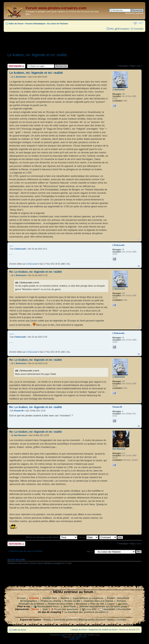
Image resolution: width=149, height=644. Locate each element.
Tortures (121, 601)
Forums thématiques (35, 24)
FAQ (111, 29)
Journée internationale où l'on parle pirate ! (104, 606)
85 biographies (29, 601)
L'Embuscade (20, 249)
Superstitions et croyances (88, 598)
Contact (122, 620)
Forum (35, 609)
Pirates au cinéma (51, 601)
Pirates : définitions (118, 598)
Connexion (139, 29)
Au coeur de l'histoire (58, 24)
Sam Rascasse (20, 435)
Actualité (34, 598)
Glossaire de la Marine (31, 604)
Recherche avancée (134, 13)
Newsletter (110, 609)
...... (12, 333)
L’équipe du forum (78, 630)
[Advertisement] (74, 41)
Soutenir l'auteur (106, 620)
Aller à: (90, 551)
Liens (124, 604)
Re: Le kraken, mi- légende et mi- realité (36, 272)
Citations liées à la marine (98, 601)
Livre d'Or (91, 609)
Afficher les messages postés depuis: (51, 537)
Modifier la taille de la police (141, 23)
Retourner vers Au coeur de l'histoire (26, 551)
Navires (65, 598)
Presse (47, 620)
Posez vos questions (66, 609)
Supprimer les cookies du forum (103, 630)
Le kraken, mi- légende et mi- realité (37, 55)
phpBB (63, 635)
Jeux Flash (70, 606)
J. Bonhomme (20, 77)
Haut (139, 240)
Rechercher (124, 609)
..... (11, 245)
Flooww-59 (19, 411)
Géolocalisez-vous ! (49, 606)
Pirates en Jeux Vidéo (60, 604)
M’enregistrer (124, 29)
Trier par (88, 537)
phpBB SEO (74, 639)
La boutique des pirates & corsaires (85, 612)
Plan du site (97, 604)
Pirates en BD (72, 601)
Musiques (82, 604)
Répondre (16, 66)
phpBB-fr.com (81, 637)
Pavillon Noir (50, 598)
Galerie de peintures (65, 620)
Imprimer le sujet (135, 23)
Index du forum (16, 24)
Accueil (21, 598)
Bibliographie (86, 620)
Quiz (45, 609)
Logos (111, 604)
